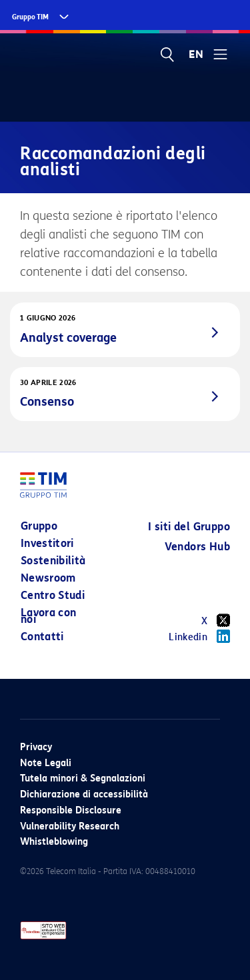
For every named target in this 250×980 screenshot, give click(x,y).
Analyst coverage (68, 338)
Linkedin (199, 636)
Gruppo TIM (30, 17)
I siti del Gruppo (189, 527)
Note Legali (46, 763)
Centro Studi (53, 595)
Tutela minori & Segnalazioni (83, 778)
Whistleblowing (54, 842)
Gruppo (39, 526)
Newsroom (48, 578)
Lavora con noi (49, 616)
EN (196, 55)
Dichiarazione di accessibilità (84, 794)
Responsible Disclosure (71, 810)
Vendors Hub (197, 547)
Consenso (47, 402)
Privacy (36, 747)
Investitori (47, 543)
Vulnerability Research (70, 826)
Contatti (42, 637)
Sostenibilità (53, 561)
